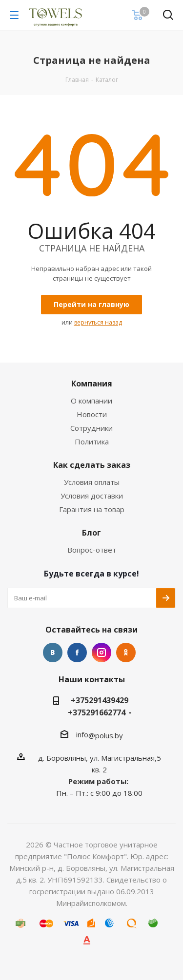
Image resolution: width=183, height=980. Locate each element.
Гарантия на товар (92, 509)
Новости (92, 414)
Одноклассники (126, 653)
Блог (91, 533)
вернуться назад (98, 322)
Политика (92, 442)
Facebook (77, 653)
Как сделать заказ (92, 465)
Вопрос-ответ (92, 550)
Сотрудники (91, 428)
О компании (91, 401)
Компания (92, 384)
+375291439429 (100, 700)
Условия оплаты (92, 482)
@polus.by (106, 735)
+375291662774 (97, 712)
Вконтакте (53, 653)
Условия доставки (92, 496)
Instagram (102, 653)
